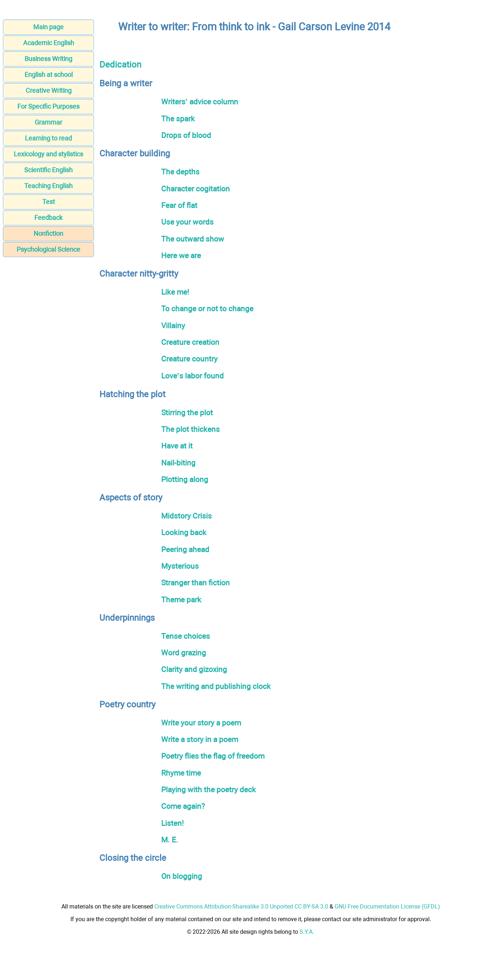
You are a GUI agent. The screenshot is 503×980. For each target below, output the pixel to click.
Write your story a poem (201, 723)
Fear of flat (179, 205)
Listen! (172, 823)
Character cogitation (195, 189)
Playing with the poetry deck (208, 790)
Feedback (48, 218)
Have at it (177, 446)
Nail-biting (178, 463)
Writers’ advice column (200, 102)
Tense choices (186, 636)
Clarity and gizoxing (194, 669)
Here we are (181, 255)
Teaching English (48, 186)
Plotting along (185, 479)
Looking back (184, 532)
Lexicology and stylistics (48, 154)
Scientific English (48, 170)
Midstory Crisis (186, 516)
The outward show (193, 239)
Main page (48, 27)
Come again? (183, 806)
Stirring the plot (187, 413)
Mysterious (180, 566)
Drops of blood (186, 135)
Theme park (181, 600)
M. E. (170, 840)
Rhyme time (181, 773)
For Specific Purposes (48, 106)
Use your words (187, 222)
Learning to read (48, 138)
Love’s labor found (192, 376)
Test (49, 202)
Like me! (175, 292)
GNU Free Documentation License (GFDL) (387, 907)
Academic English (49, 43)
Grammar (48, 122)
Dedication (120, 65)
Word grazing (184, 653)
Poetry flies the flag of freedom (213, 756)
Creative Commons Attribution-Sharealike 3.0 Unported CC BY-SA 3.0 (241, 907)
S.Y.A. (307, 932)
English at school (49, 75)
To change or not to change (207, 309)
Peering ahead (185, 549)
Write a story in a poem (200, 739)
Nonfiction (48, 233)
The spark (178, 119)
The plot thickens (190, 429)
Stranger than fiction (195, 583)
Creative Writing (49, 90)
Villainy (173, 326)
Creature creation (190, 342)
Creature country (189, 359)
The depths (180, 172)
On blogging (182, 876)
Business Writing (48, 59)
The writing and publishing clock (216, 686)
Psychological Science (48, 249)
